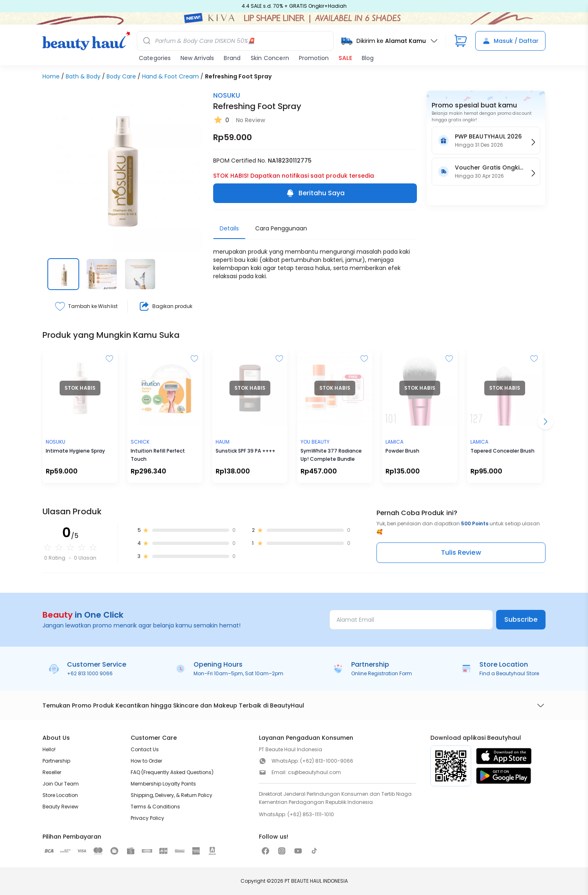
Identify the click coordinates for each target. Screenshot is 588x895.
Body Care (121, 76)
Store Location (60, 795)
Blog (368, 58)
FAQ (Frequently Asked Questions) (172, 772)
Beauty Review (60, 807)
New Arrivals (197, 58)
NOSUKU (227, 95)
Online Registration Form (382, 673)
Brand (232, 58)
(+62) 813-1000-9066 (327, 761)
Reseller (52, 772)
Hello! (49, 749)
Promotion (314, 58)
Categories (155, 58)
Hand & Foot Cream (170, 76)
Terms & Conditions (155, 807)
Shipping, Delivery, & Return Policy (171, 795)
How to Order (146, 761)
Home (51, 76)
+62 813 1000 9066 (90, 673)
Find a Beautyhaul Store (509, 673)
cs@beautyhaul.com (314, 772)
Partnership (56, 761)
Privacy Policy (147, 818)
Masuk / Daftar (510, 41)
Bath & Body (83, 76)
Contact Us (145, 749)
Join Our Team (61, 784)
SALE (345, 58)
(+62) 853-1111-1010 (311, 814)
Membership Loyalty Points (163, 784)
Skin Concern (270, 58)
